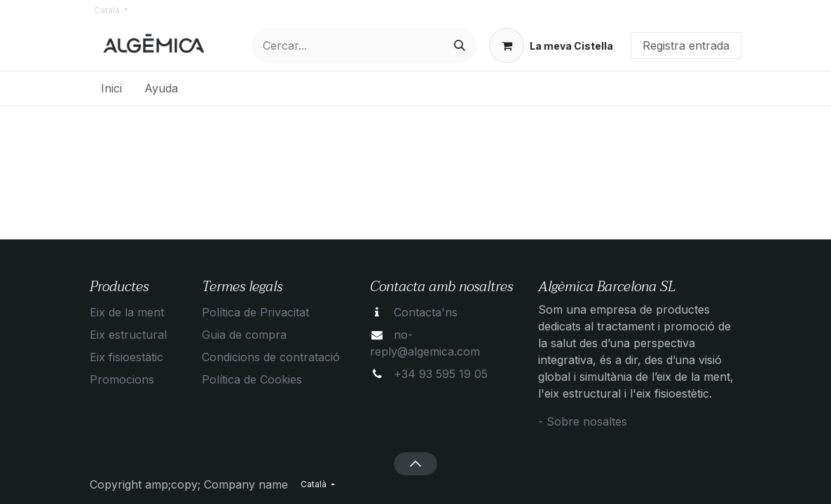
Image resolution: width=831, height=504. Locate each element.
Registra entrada (686, 45)
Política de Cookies (252, 379)
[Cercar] (460, 45)
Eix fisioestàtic (126, 357)
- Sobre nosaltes (583, 421)
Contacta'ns (426, 312)
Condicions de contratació (271, 357)
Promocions (122, 379)
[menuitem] (111, 88)
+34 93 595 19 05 (441, 374)
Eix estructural (128, 335)
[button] (415, 463)
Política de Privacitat (255, 312)
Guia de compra (244, 335)
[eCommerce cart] (551, 45)
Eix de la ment (127, 312)
